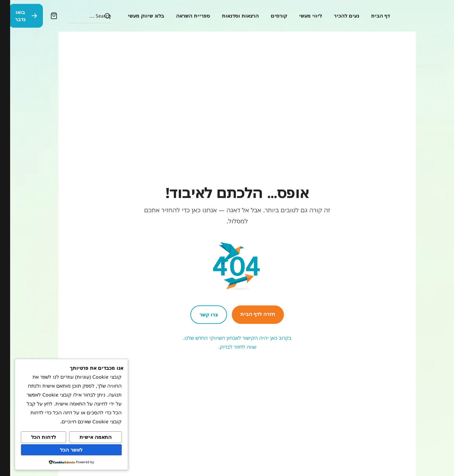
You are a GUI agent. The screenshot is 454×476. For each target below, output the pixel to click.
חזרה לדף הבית (248, 314)
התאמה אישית (85, 437)
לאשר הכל (61, 450)
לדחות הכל (34, 437)
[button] (45, 16)
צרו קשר (199, 315)
